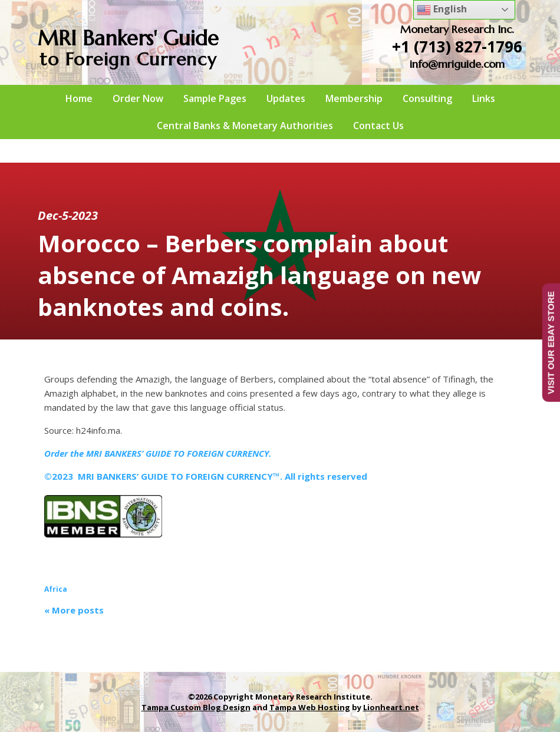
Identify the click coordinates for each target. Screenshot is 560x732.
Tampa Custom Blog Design (196, 707)
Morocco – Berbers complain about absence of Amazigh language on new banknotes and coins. (259, 275)
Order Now (138, 98)
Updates (286, 98)
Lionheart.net (391, 707)
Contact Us (378, 126)
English (442, 10)
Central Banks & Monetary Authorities (245, 126)
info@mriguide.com (457, 64)
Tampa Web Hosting (310, 707)
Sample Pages (215, 98)
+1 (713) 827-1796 (457, 47)
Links (484, 98)
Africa (56, 589)
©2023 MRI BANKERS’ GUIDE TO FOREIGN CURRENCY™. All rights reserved (206, 476)
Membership (354, 98)
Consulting (427, 98)
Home (79, 98)
